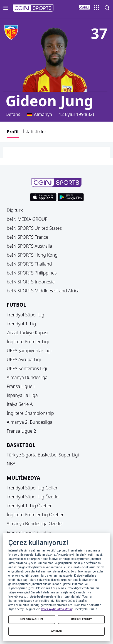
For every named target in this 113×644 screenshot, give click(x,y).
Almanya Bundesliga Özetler (35, 524)
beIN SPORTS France (27, 237)
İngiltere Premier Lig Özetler (35, 515)
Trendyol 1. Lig (21, 324)
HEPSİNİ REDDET (81, 619)
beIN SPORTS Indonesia (31, 282)
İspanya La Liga (22, 395)
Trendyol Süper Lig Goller (32, 488)
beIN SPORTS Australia (29, 246)
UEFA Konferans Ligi (27, 368)
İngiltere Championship (30, 413)
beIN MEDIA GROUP (27, 219)
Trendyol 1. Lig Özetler (29, 506)
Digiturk (15, 210)
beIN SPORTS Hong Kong (32, 255)
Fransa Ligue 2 (21, 431)
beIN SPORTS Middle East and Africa (43, 291)
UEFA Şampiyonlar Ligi (29, 351)
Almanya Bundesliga (27, 377)
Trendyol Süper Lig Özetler (33, 497)
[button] (33, 8)
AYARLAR (56, 631)
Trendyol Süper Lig (25, 315)
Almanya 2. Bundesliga (30, 422)
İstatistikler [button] (35, 132)
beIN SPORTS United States (34, 228)
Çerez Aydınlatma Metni (56, 609)
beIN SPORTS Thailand (29, 264)
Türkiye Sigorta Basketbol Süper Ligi (43, 455)
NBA (11, 464)
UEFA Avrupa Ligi (24, 359)
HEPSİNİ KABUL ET (32, 619)
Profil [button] (13, 132)
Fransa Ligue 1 (21, 386)
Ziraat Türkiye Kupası (28, 333)
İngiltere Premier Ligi (28, 342)
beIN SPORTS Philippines (32, 273)
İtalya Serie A (20, 404)
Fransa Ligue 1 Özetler (29, 532)
